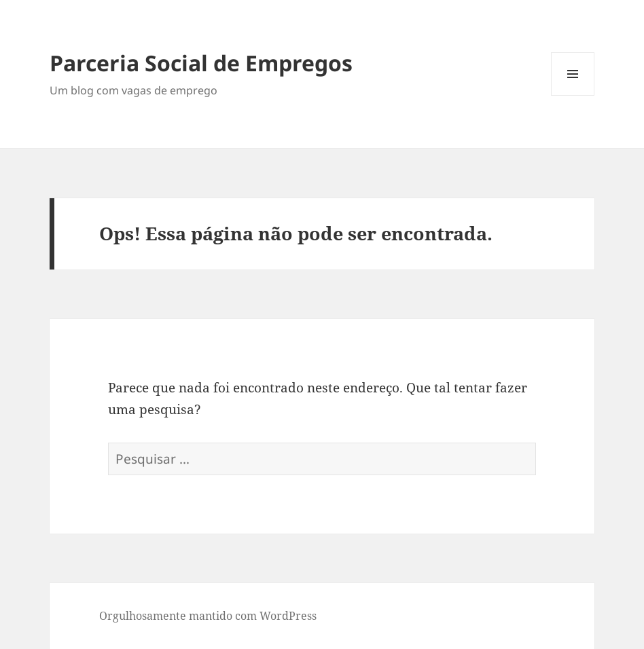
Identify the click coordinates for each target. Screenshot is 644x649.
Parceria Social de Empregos (201, 63)
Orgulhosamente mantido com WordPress (208, 616)
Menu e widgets (573, 95)
